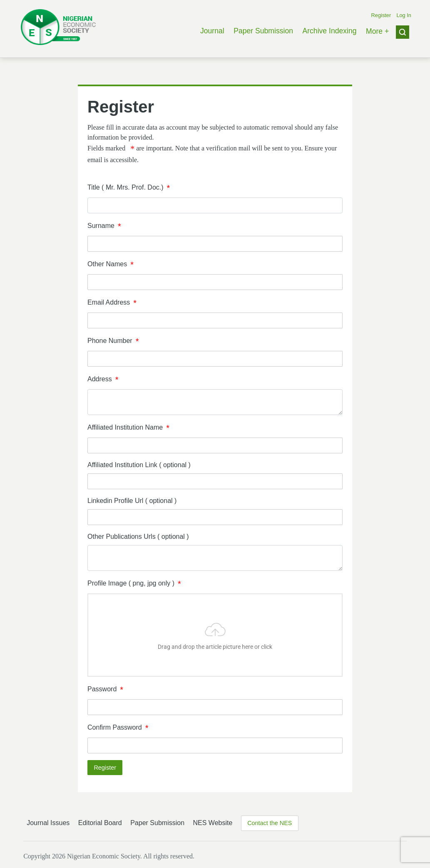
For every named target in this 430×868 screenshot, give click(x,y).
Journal (212, 31)
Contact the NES (270, 823)
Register (381, 15)
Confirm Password (115, 727)
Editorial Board (100, 823)
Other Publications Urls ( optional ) (138, 537)
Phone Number (110, 341)
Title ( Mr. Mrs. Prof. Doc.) (126, 187)
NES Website (213, 823)
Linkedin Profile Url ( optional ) (132, 501)
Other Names (107, 264)
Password (102, 689)
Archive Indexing (329, 31)
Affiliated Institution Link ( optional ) (139, 465)
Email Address (109, 302)
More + (377, 31)
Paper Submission (263, 31)
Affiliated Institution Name (125, 427)
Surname (101, 226)
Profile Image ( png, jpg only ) (131, 583)
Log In (404, 15)
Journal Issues (48, 823)
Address (100, 379)
